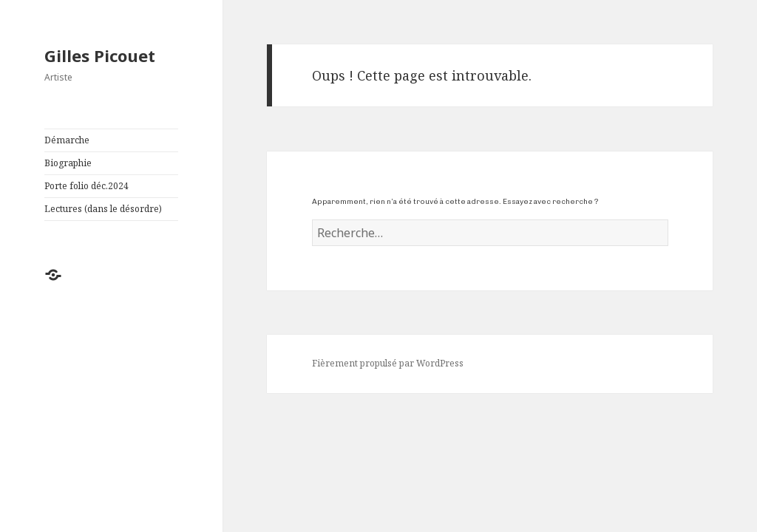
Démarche (67, 140)
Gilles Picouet (100, 55)
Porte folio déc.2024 (86, 186)
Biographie (68, 163)
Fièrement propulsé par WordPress (388, 363)
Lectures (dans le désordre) (103, 209)
